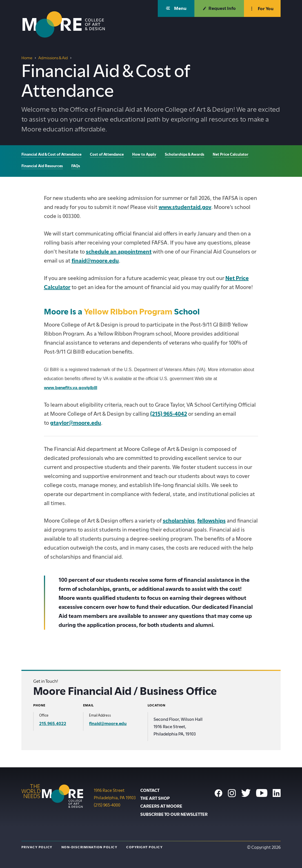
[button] (176, 8)
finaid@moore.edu (95, 261)
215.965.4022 (53, 724)
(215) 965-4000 (107, 805)
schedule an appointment (119, 252)
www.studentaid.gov (185, 207)
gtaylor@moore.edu (76, 423)
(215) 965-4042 (169, 414)
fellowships (211, 521)
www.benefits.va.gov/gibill (71, 388)
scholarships (179, 521)
